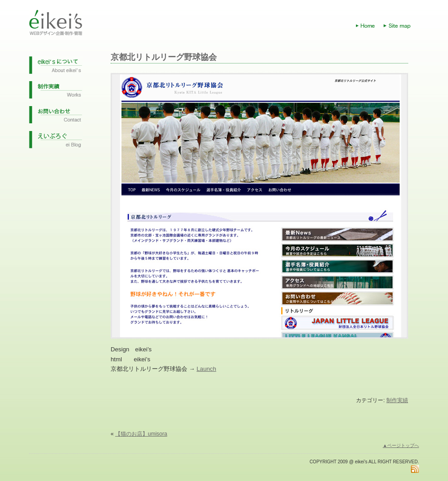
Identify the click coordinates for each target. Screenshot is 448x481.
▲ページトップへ (401, 445)
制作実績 (56, 92)
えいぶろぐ (56, 142)
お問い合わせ (56, 117)
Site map (401, 26)
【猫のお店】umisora (141, 434)
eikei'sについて (56, 68)
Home (370, 26)
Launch (207, 369)
